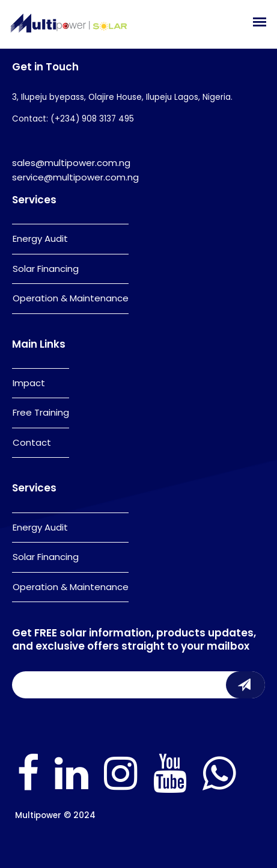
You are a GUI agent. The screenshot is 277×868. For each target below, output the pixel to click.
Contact (32, 442)
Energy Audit (40, 239)
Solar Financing (46, 269)
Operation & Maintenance (71, 298)
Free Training (41, 412)
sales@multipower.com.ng (71, 163)
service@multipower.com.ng (75, 177)
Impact (29, 383)
